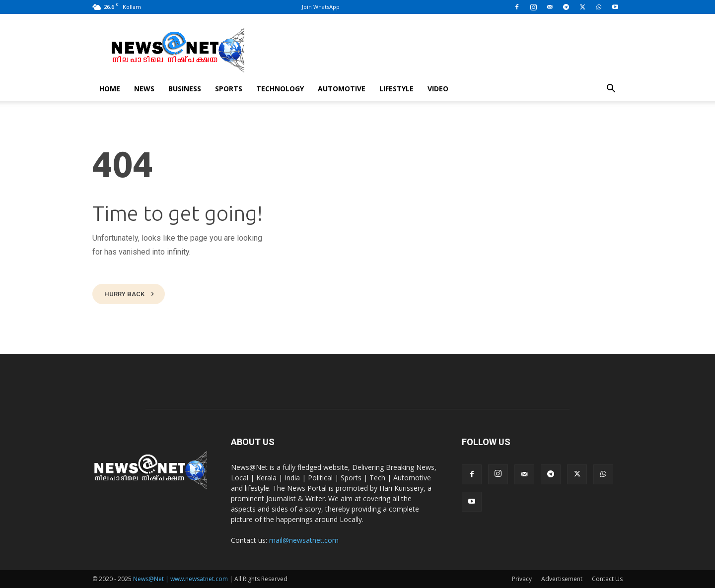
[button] (611, 90)
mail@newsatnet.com (304, 540)
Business (185, 89)
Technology (280, 89)
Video (438, 89)
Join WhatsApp (321, 7)
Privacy (522, 579)
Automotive (342, 89)
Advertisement (562, 579)
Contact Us (607, 579)
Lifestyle (396, 89)
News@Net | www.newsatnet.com (180, 579)
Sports (229, 89)
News (144, 89)
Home (110, 89)
